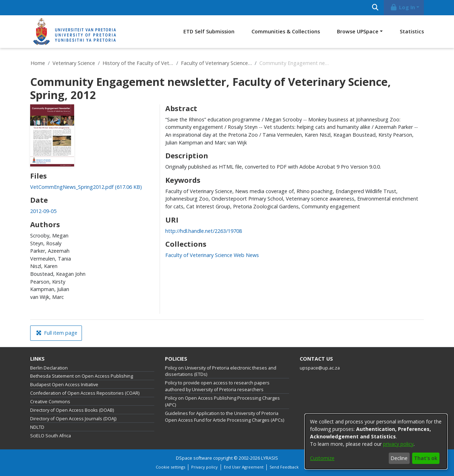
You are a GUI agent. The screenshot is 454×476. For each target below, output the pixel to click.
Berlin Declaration (49, 368)
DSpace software (194, 458)
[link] (86, 187)
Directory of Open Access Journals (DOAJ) (73, 419)
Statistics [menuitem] (412, 31)
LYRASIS (270, 458)
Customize (322, 458)
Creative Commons (50, 402)
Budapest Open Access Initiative (64, 385)
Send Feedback (284, 467)
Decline (399, 458)
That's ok (426, 458)
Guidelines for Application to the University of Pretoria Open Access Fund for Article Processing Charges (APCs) (225, 417)
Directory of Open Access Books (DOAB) (72, 410)
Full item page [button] (57, 333)
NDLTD (37, 427)
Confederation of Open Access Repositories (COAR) (85, 393)
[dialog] (376, 442)
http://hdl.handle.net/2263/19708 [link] (204, 231)
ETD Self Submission (209, 31)
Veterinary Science (74, 63)
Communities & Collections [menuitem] (286, 31)
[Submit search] (375, 8)
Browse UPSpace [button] (358, 31)
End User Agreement (244, 467)
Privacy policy (204, 467)
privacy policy (398, 444)
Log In (403, 7)
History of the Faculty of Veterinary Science (138, 63)
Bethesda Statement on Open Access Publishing (82, 376)
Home (38, 63)
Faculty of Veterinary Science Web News (216, 63)
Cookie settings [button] (170, 467)
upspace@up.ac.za (320, 368)
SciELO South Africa (51, 436)
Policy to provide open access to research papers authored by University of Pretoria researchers (217, 386)
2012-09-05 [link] (43, 211)
